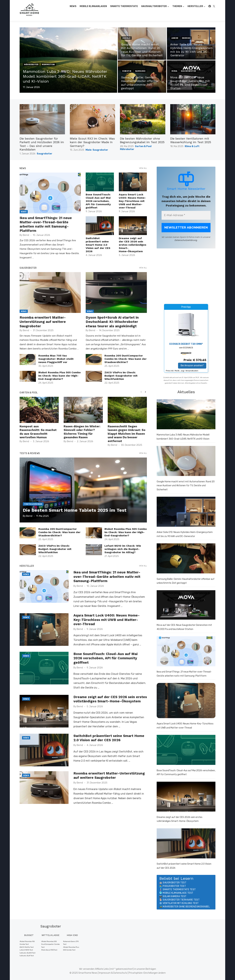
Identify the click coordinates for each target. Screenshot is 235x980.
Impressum (105, 973)
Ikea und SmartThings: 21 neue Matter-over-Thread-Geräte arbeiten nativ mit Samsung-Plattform (46, 224)
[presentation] (141, 392)
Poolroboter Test (174, 886)
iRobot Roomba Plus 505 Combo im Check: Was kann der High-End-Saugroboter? (59, 376)
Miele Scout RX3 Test (49, 950)
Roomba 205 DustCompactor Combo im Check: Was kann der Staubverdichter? (125, 359)
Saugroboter (188, 71)
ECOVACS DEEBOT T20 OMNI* (186, 344)
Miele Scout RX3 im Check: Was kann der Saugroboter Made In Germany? (92, 142)
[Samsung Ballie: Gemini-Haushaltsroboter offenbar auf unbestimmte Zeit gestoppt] (186, 559)
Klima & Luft (192, 146)
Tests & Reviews (30, 453)
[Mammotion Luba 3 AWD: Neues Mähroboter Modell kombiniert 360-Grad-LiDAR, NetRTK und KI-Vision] (186, 415)
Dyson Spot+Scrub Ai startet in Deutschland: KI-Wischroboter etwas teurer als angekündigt (112, 322)
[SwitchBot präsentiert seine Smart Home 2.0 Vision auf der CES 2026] (186, 844)
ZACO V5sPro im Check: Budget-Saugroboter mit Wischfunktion (121, 376)
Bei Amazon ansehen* (192, 366)
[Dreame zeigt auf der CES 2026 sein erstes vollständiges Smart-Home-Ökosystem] (186, 797)
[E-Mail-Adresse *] (186, 215)
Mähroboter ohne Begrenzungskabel (186, 907)
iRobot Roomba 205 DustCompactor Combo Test (51, 944)
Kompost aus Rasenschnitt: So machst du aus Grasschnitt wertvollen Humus (38, 432)
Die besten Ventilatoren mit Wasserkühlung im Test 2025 (191, 140)
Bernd (26, 235)
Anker (175, 38)
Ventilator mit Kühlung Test (181, 903)
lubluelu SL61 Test (27, 956)
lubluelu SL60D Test (27, 953)
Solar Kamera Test (175, 896)
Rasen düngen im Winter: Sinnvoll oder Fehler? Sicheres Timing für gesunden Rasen (82, 432)
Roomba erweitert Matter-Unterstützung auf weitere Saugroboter (43, 322)
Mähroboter (31, 65)
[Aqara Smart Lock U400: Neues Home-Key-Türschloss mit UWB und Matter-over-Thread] (186, 701)
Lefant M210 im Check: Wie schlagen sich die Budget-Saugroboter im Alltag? (123, 549)
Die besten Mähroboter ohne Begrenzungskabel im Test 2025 (142, 140)
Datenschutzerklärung (186, 240)
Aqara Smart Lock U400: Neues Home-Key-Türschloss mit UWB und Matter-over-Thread (132, 201)
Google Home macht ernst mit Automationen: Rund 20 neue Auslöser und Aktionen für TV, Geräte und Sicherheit (186, 486)
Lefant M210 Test (26, 950)
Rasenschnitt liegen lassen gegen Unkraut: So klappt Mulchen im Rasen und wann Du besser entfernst (127, 434)
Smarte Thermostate (124, 6)
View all (143, 168)
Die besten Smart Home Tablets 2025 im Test (75, 510)
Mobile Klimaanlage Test (178, 893)
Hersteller (195, 6)
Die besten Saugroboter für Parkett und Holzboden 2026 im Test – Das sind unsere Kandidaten (42, 144)
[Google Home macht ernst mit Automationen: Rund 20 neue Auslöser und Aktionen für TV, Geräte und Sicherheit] (186, 462)
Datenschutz (120, 973)
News (73, 6)
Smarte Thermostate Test (179, 889)
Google (126, 38)
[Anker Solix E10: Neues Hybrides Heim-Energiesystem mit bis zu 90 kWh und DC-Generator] (186, 512)
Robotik (127, 71)
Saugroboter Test (175, 883)
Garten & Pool (143, 146)
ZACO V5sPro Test (27, 947)
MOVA (174, 71)
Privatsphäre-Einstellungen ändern (147, 973)
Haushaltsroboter (154, 6)
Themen (177, 6)
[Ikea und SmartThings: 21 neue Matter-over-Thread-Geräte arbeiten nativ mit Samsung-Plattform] (186, 652)
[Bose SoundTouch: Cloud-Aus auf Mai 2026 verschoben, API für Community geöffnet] (186, 751)
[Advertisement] (186, 276)
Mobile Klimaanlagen (93, 6)
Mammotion (48, 65)
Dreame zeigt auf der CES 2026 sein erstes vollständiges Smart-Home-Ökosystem (133, 245)
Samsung (140, 71)
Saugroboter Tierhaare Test (181, 900)
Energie (186, 38)
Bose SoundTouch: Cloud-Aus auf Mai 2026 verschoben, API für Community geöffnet (98, 201)
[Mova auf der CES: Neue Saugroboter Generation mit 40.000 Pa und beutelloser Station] (186, 606)
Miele (89, 150)
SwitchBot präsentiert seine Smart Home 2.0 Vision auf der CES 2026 (98, 245)
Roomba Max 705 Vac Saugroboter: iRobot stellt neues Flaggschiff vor (56, 359)
